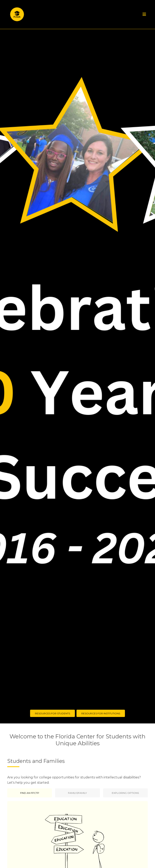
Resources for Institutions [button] (101, 713)
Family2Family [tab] (77, 793)
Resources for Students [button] (52, 713)
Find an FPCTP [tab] (30, 793)
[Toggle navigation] (144, 14)
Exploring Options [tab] (125, 793)
